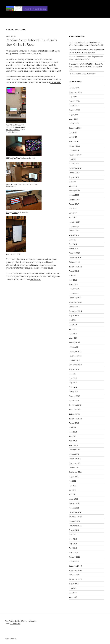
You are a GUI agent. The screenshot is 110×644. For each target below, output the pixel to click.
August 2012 (74, 423)
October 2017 (74, 200)
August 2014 (74, 316)
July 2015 (72, 275)
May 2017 (73, 213)
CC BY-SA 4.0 (15, 624)
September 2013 (75, 365)
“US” (7, 213)
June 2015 (73, 280)
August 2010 (74, 530)
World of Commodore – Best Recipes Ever (85, 57)
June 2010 (73, 539)
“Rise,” (36, 184)
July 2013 (72, 374)
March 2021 (73, 119)
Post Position (10, 621)
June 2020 (73, 132)
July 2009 (73, 588)
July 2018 (72, 182)
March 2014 (74, 338)
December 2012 (75, 405)
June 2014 (73, 325)
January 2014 (74, 347)
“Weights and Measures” (15, 125)
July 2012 (72, 427)
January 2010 (74, 561)
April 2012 (73, 441)
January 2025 (74, 88)
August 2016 (74, 235)
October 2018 (74, 173)
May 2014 (73, 329)
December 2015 (75, 258)
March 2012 (73, 445)
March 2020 (74, 141)
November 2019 (75, 155)
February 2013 (74, 396)
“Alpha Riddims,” (12, 184)
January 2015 (74, 293)
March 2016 (74, 249)
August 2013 (74, 369)
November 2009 (75, 570)
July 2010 (73, 535)
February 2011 (74, 503)
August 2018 (74, 177)
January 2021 (74, 124)
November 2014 (75, 302)
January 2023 (74, 106)
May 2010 (73, 544)
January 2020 (74, 150)
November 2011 (75, 463)
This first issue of (34, 265)
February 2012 (74, 450)
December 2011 (75, 459)
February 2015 (74, 289)
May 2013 (73, 383)
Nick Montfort (23, 621)
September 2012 (75, 418)
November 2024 (75, 92)
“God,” (8, 254)
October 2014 (74, 307)
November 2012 (75, 409)
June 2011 (73, 485)
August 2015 (74, 271)
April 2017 (73, 217)
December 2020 (75, 128)
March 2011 (73, 499)
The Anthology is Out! (83, 52)
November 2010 (75, 517)
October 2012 (74, 414)
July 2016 (72, 240)
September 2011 (75, 472)
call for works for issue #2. (30, 54)
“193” (8, 158)
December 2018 (75, 168)
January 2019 (74, 164)
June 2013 (73, 378)
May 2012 (73, 436)
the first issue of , (50, 51)
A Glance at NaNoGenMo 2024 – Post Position (87, 50)
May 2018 (73, 186)
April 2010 (73, 548)
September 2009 (76, 579)
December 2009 (75, 566)
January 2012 (74, 454)
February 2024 (74, 101)
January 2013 (74, 401)
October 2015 (74, 262)
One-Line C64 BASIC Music (79, 59)
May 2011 (73, 490)
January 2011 (74, 508)
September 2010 (75, 526)
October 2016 (74, 231)
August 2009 (74, 584)
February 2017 (74, 222)
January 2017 (74, 226)
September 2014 (75, 311)
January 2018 (74, 195)
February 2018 (74, 191)
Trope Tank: (56, 82)
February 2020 (75, 146)
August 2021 (74, 115)
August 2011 (74, 477)
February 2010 (74, 557)
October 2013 (74, 360)
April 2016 (73, 244)
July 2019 (72, 159)
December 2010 (75, 512)
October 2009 (74, 575)
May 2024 (73, 97)
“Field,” (15, 213)
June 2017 (73, 208)
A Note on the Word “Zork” (86, 74)
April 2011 (73, 494)
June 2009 (73, 593)
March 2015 (74, 284)
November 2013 (75, 356)
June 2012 (73, 432)
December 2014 (75, 298)
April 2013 (73, 387)
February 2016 (74, 253)
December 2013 (75, 351)
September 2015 (75, 266)
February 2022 (74, 110)
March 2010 (74, 552)
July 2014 (72, 320)
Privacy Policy (10, 638)
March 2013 (74, 392)
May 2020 (73, 137)
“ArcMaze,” (17, 158)
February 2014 (74, 342)
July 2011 (72, 481)
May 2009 (73, 597)
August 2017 (74, 204)
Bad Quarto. (36, 279)
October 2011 (74, 468)
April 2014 (73, 333)
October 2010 (74, 521)
